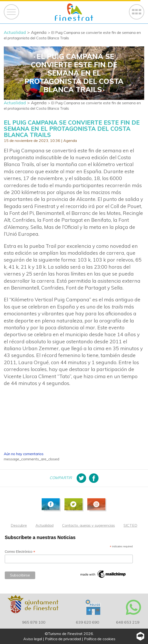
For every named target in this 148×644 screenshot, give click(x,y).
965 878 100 (34, 622)
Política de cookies (100, 639)
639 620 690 (88, 622)
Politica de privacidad (63, 639)
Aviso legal (33, 639)
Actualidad (44, 525)
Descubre (19, 525)
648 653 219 (128, 622)
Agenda (70, 141)
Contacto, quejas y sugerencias (89, 525)
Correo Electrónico (20, 552)
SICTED (130, 525)
